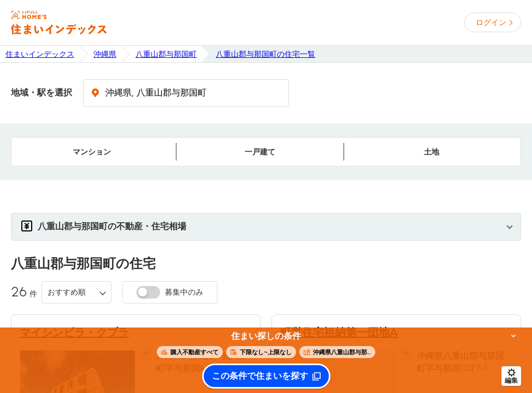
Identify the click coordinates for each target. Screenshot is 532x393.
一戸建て (260, 152)
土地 (431, 152)
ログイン (491, 22)
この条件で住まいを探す (260, 376)
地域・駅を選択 (42, 93)
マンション (92, 152)
